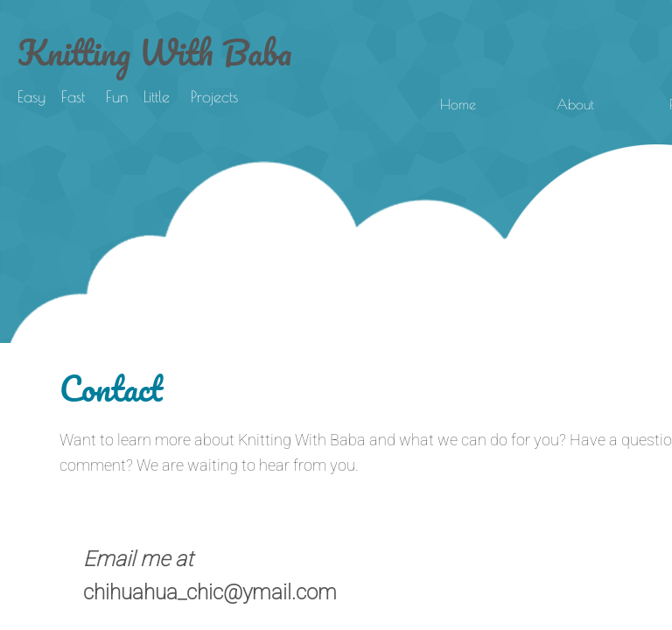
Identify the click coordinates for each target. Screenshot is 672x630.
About (575, 104)
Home (458, 104)
